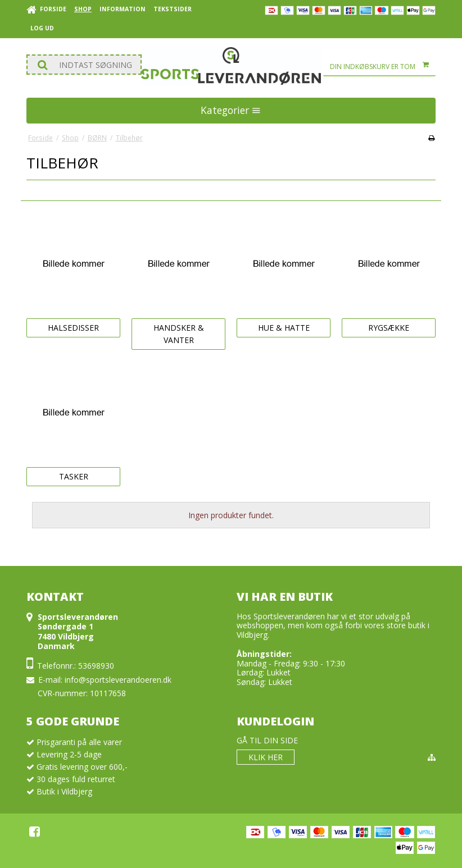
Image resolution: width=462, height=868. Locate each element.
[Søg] (84, 65)
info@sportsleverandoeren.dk (118, 680)
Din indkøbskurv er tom (383, 67)
